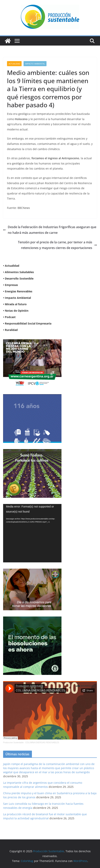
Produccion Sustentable (13, 743)
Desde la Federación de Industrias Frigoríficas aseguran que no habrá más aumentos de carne (50, 230)
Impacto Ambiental (35, 64)
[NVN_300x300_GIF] (32, 619)
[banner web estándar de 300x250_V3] (32, 452)
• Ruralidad (10, 330)
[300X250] (32, 342)
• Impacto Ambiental (17, 298)
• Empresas (11, 285)
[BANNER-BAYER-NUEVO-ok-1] (32, 571)
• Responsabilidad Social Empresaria (27, 323)
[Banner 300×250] (32, 397)
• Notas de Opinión (16, 311)
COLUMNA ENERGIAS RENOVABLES (42, 743)
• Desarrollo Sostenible (18, 278)
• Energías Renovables (18, 291)
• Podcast (9, 317)
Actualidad (14, 64)
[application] (32, 533)
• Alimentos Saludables (18, 272)
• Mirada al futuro (15, 304)
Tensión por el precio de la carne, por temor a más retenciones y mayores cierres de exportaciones (57, 245)
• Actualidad (11, 266)
